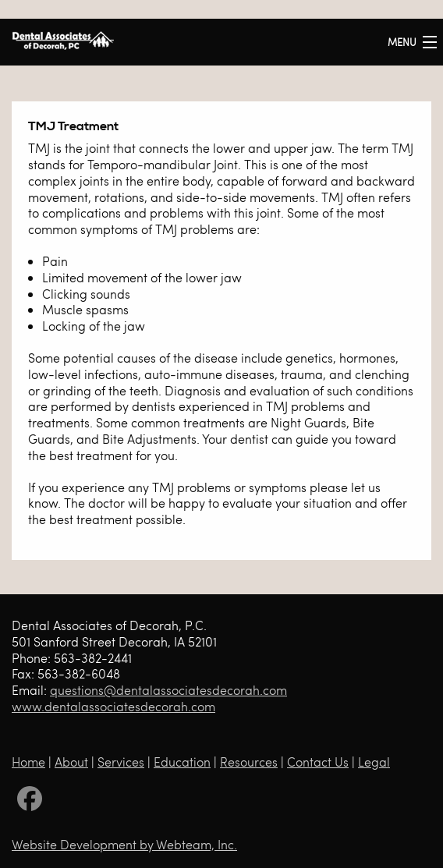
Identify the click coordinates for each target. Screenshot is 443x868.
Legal (374, 762)
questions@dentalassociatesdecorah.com (168, 690)
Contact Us (318, 762)
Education (182, 762)
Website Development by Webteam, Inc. (124, 844)
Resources (249, 762)
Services (121, 762)
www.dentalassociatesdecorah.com (113, 706)
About (71, 762)
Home (28, 762)
